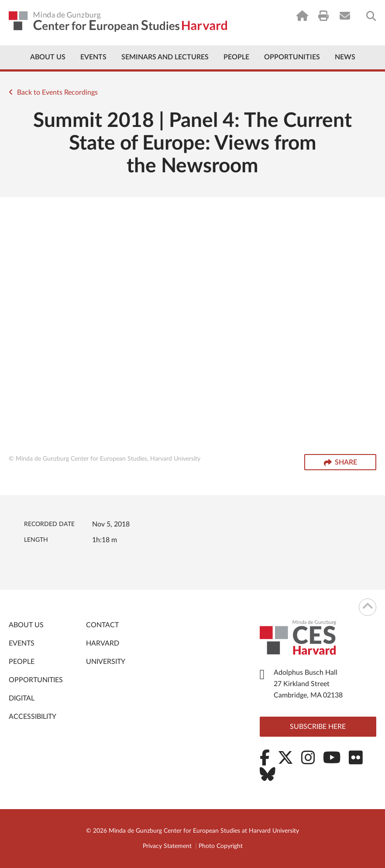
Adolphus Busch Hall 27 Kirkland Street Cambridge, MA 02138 (308, 684)
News (345, 57)
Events (93, 57)
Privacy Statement (167, 846)
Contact (102, 625)
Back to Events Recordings (53, 92)
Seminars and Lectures (165, 57)
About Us (48, 57)
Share (340, 463)
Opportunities (292, 57)
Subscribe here (318, 727)
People (236, 57)
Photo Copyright (221, 846)
